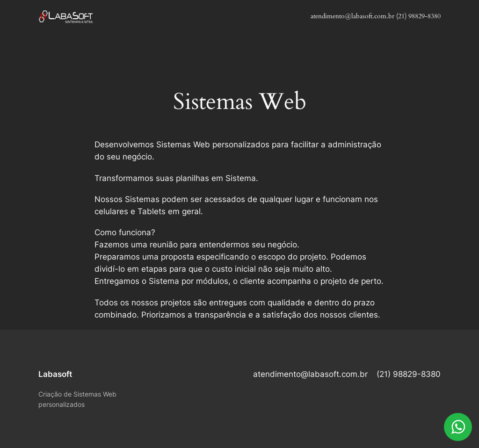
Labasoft (55, 374)
